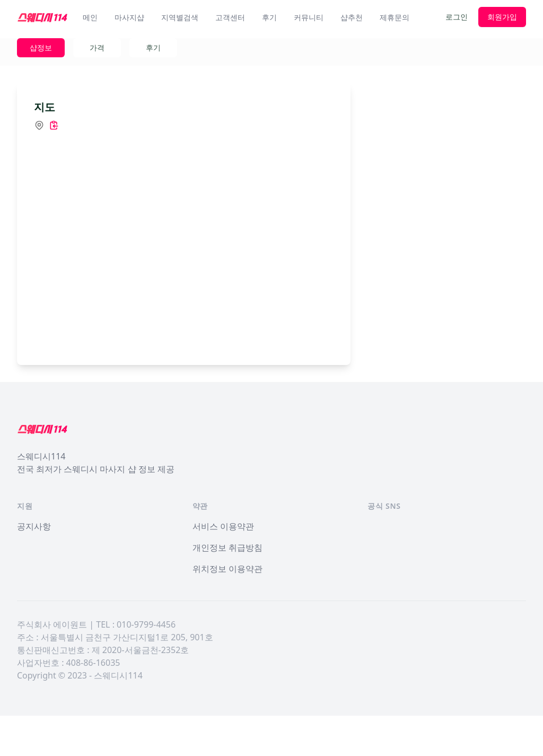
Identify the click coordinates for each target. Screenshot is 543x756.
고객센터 (230, 17)
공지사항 (34, 567)
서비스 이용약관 (223, 567)
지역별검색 (180, 17)
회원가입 (502, 17)
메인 (90, 17)
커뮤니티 (309, 17)
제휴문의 (395, 17)
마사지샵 (129, 17)
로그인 (457, 17)
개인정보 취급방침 (227, 588)
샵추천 (352, 17)
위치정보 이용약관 (227, 609)
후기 (269, 17)
